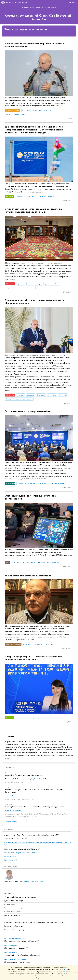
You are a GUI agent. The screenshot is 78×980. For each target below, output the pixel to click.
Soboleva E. (19, 810)
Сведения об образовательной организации (20, 897)
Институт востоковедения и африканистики (39, 8)
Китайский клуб (10, 856)
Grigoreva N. (9, 796)
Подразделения (10, 904)
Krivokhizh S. (10, 810)
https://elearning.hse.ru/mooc (15, 960)
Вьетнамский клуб (11, 860)
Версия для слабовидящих (14, 926)
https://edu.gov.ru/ (11, 946)
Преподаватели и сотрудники (15, 908)
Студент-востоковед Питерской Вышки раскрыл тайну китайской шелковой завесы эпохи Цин (33, 210)
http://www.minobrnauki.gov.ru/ (16, 939)
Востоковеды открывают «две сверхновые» (28, 575)
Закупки (7, 919)
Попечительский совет (13, 911)
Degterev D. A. (37, 779)
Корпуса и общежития (12, 915)
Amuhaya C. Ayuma (24, 779)
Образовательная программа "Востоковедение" (22, 853)
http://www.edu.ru (11, 953)
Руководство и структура (14, 901)
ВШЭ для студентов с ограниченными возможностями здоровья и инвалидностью (34, 922)
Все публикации (11, 821)
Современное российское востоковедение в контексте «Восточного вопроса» (35, 302)
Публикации (11, 767)
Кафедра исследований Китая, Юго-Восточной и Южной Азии (39, 17)
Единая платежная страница (14, 930)
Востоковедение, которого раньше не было (28, 411)
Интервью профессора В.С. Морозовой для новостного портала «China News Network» (34, 658)
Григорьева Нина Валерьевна (33, 881)
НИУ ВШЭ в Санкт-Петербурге (16, 2)
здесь (65, 970)
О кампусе (10, 893)
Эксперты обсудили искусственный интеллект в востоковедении (30, 497)
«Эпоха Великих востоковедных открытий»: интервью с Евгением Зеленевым (34, 45)
